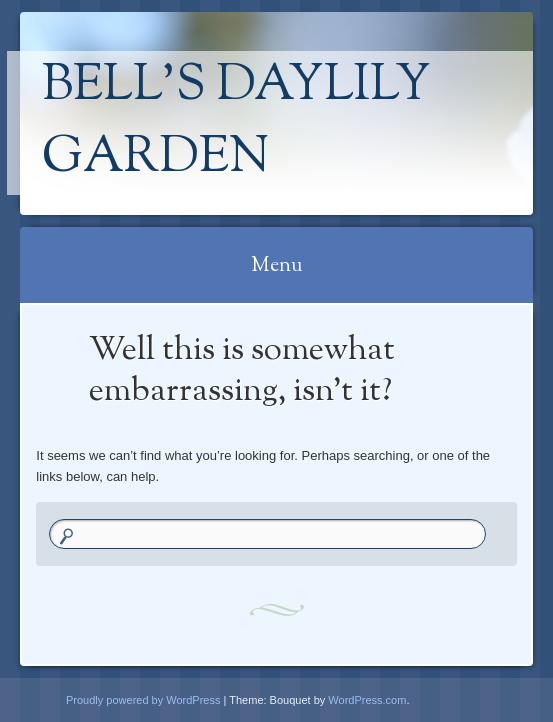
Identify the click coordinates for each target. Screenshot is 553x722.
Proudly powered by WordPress (143, 700)
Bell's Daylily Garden (236, 123)
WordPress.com (367, 700)
